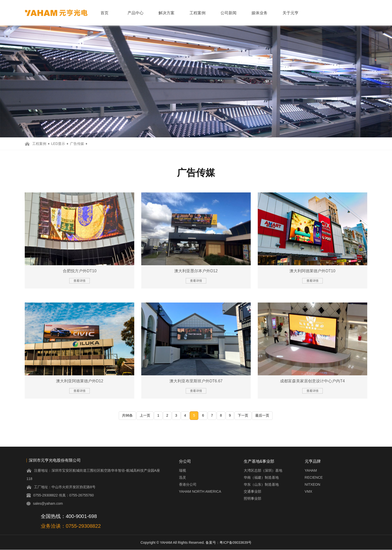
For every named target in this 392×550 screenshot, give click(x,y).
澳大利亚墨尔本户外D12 (196, 271)
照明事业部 (252, 498)
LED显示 (58, 144)
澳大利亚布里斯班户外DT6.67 (196, 381)
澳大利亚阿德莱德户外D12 (80, 381)
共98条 (127, 415)
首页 (104, 13)
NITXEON (312, 484)
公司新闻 (228, 13)
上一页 (145, 415)
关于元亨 (290, 13)
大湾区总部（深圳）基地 (263, 470)
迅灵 (182, 477)
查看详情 (79, 281)
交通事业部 (252, 491)
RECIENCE (314, 477)
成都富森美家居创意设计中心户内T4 (312, 381)
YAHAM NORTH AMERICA (200, 491)
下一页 (243, 415)
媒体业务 (259, 13)
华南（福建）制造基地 (261, 477)
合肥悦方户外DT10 (80, 271)
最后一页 (262, 415)
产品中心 (135, 13)
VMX (308, 491)
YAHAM (311, 470)
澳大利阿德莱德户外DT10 (312, 271)
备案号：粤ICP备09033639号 (228, 542)
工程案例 (197, 13)
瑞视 (182, 470)
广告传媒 (77, 144)
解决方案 (166, 13)
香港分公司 (188, 484)
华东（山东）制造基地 (261, 484)
